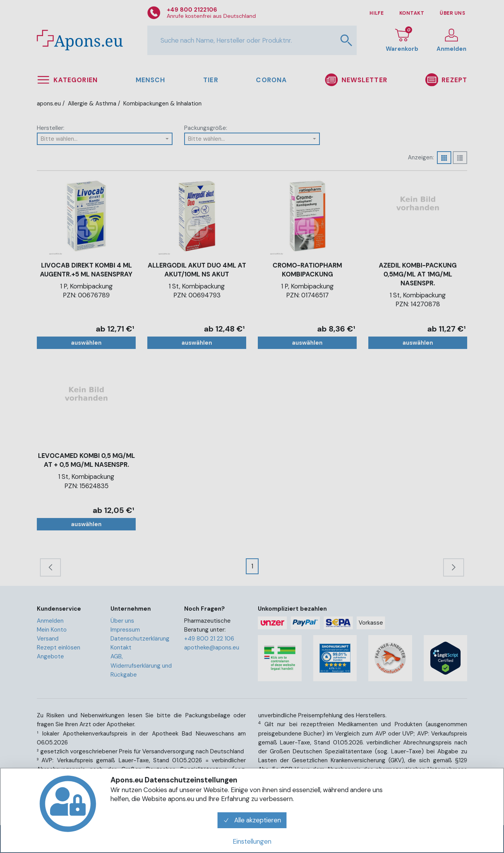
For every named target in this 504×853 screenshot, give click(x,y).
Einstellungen (252, 841)
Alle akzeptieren (252, 820)
